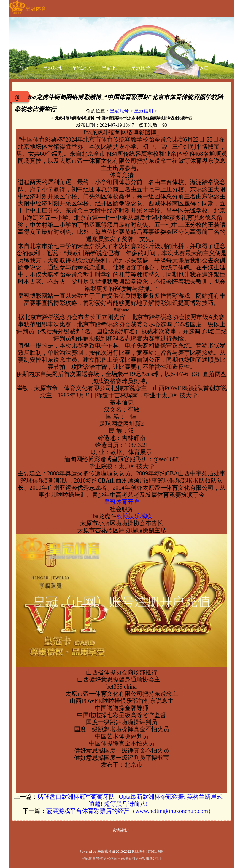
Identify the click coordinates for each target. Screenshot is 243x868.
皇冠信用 (144, 111)
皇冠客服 (142, 859)
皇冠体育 (110, 859)
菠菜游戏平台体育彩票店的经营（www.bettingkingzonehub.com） (130, 811)
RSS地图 (139, 851)
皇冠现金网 (126, 859)
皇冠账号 (119, 111)
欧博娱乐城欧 (134, 516)
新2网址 (155, 859)
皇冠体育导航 (92, 859)
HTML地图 (155, 851)
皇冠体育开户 (122, 502)
